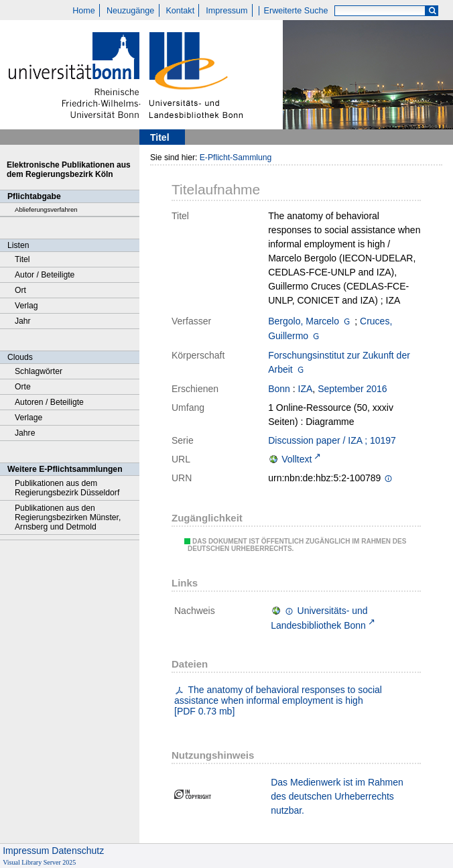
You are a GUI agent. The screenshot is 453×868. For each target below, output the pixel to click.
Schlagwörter (39, 371)
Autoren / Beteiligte (49, 402)
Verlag (26, 306)
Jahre (25, 433)
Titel (22, 259)
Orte (23, 387)
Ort (20, 290)
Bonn (279, 389)
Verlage (28, 418)
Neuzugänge (130, 11)
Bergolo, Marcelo (304, 321)
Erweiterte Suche (296, 11)
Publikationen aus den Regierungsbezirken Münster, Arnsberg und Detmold (68, 517)
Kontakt (180, 11)
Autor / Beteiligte (45, 275)
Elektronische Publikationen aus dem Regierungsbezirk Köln (69, 170)
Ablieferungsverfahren (46, 209)
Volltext (297, 459)
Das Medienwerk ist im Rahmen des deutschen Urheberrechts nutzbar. (337, 796)
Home (84, 11)
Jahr (23, 321)
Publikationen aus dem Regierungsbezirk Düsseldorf (67, 488)
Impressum (226, 11)
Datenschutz (78, 851)
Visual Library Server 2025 (39, 862)
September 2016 (352, 389)
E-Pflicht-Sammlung (236, 158)
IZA (306, 389)
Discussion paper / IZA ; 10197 (332, 440)
